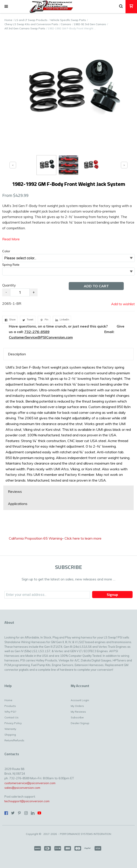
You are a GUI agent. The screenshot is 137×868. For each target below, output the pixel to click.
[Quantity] (20, 292)
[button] (6, 7)
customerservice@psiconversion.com (30, 783)
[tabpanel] (68, 423)
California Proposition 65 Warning (35, 538)
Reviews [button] (15, 491)
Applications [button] (18, 504)
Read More (11, 239)
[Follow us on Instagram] (26, 813)
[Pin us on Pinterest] (19, 813)
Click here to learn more (83, 538)
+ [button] (34, 292)
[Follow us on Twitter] (13, 813)
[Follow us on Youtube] (39, 813)
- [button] (6, 292)
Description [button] (17, 354)
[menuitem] (25, 701)
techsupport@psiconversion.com (27, 801)
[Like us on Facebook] (6, 813)
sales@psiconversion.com (22, 788)
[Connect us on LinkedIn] (33, 813)
